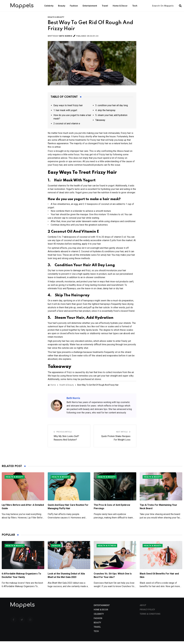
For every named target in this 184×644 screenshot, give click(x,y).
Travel (105, 6)
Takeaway (100, 123)
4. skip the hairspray (105, 113)
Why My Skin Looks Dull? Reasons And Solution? (66, 441)
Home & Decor (120, 6)
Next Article (123, 435)
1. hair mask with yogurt (65, 113)
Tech (135, 6)
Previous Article (63, 435)
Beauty (62, 6)
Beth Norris (66, 39)
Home (52, 388)
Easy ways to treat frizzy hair (68, 108)
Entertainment (90, 6)
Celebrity (49, 6)
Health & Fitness (107, 548)
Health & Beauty (56, 20)
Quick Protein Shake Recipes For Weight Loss (116, 441)
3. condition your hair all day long (112, 108)
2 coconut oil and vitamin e (67, 126)
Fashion (74, 6)
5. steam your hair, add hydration (111, 118)
